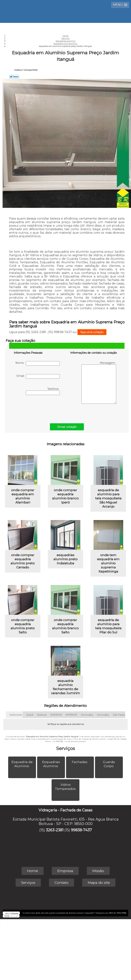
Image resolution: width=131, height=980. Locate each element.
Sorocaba (87, 715)
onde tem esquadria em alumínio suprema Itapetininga (108, 563)
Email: (38, 376)
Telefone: (43, 391)
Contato (62, 883)
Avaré (30, 715)
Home (33, 871)
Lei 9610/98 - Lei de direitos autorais (69, 741)
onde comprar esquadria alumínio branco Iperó (65, 496)
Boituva (42, 715)
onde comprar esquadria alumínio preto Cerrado (23, 561)
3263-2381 (55, 830)
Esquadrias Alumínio (51, 764)
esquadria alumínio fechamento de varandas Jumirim (65, 687)
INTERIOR (56, 715)
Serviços (65, 748)
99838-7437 (81, 830)
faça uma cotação (92, 332)
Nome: (38, 363)
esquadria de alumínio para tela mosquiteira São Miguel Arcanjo (108, 498)
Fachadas (80, 762)
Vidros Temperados (66, 787)
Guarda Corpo (109, 764)
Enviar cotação (67, 427)
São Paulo (119, 715)
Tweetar (14, 76)
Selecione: (16, 715)
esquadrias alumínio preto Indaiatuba (65, 559)
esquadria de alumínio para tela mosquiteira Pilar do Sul (108, 626)
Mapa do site (99, 883)
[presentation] (37, 408)
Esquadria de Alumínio (22, 764)
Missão (98, 871)
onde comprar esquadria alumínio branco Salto (65, 626)
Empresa (65, 871)
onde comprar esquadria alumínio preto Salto (23, 626)
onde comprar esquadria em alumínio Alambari (23, 496)
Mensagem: (99, 382)
